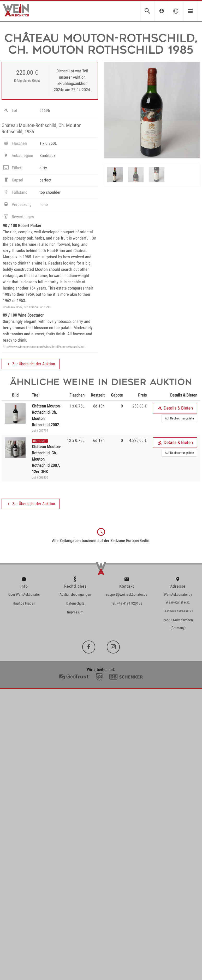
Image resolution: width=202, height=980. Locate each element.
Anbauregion (18, 156)
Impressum (75, 612)
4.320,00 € (138, 440)
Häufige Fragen (24, 603)
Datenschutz (75, 603)
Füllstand (15, 193)
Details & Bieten (175, 408)
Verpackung (17, 205)
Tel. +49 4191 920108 (127, 603)
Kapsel (13, 181)
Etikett (13, 168)
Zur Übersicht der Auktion (31, 364)
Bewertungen (18, 217)
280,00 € (139, 406)
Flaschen (15, 144)
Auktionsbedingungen (75, 594)
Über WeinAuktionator (24, 594)
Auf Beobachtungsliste (179, 418)
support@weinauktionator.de (127, 594)
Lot (10, 111)
